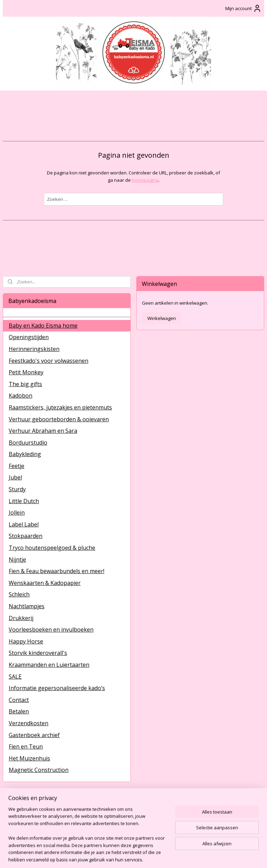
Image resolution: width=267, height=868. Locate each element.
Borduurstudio (28, 443)
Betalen (19, 711)
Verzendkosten (29, 723)
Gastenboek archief (34, 735)
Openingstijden (29, 337)
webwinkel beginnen (153, 855)
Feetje (17, 466)
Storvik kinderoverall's (38, 653)
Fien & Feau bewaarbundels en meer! (56, 571)
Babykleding (25, 454)
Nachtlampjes (27, 606)
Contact (19, 700)
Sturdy (17, 489)
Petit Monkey (26, 372)
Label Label (24, 524)
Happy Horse (26, 641)
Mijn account (243, 8)
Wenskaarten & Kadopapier (45, 583)
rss (126, 855)
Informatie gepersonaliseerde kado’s (57, 688)
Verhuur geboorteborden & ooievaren (59, 419)
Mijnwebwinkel (213, 855)
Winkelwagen (162, 318)
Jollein (17, 513)
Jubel (15, 477)
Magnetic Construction (39, 770)
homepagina (145, 180)
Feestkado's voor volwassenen (48, 361)
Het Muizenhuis (29, 758)
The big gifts (25, 384)
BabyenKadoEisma (28, 810)
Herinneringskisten (34, 349)
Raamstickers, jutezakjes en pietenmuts (60, 407)
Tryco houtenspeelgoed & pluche (52, 548)
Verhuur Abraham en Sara (43, 431)
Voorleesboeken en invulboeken (51, 630)
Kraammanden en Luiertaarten (49, 665)
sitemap (111, 855)
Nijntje (17, 560)
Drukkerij (21, 618)
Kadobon (21, 396)
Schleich (19, 594)
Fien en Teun (26, 746)
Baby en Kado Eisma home (43, 326)
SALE (15, 677)
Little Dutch (24, 501)
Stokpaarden (26, 536)
